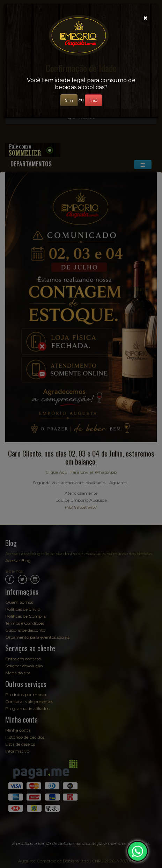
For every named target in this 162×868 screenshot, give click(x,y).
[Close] (145, 18)
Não (93, 100)
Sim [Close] (69, 100)
